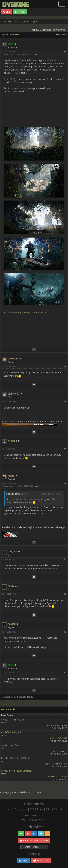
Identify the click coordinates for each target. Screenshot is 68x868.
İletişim (23, 861)
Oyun (34, 21)
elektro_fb (14, 394)
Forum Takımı (41, 861)
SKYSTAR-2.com (9, 21)
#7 (65, 594)
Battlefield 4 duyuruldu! (13, 732)
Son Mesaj (52, 726)
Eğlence (24, 21)
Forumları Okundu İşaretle (34, 841)
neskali (12, 624)
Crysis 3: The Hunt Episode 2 (15, 758)
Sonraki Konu (25, 697)
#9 (65, 673)
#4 (65, 449)
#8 (65, 632)
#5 (65, 484)
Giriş (7, 12)
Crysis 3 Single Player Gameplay (16, 771)
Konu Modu (62, 35)
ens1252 (12, 586)
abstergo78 (62, 726)
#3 (65, 402)
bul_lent (12, 551)
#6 (65, 559)
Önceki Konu (10, 697)
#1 (65, 52)
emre (36, 54)
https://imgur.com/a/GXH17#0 (32, 313)
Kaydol (20, 12)
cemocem (13, 359)
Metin (11, 476)
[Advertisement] (34, 328)
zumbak (12, 441)
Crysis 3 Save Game (11, 745)
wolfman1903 (61, 764)
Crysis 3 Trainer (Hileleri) (13, 720)
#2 (65, 367)
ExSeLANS (62, 738)
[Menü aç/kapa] (62, 4)
